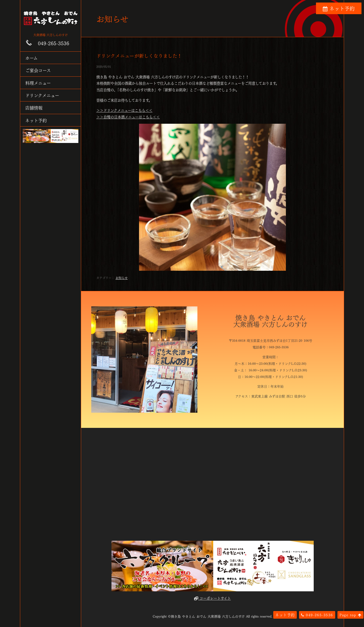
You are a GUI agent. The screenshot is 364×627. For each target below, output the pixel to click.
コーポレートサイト (212, 598)
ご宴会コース (38, 70)
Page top (350, 615)
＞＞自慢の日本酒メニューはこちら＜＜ (128, 117)
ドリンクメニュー (42, 95)
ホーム (31, 58)
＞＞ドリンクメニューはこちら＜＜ (124, 110)
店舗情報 (34, 107)
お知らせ (122, 278)
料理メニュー (38, 83)
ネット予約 (36, 120)
